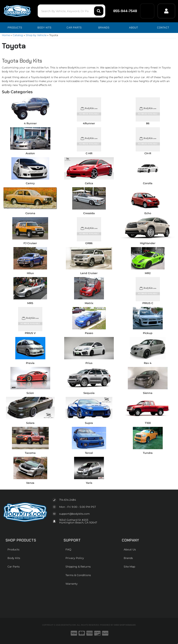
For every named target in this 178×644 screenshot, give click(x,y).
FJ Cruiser (30, 243)
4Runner (89, 123)
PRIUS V (30, 333)
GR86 (89, 243)
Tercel (89, 453)
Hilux (30, 273)
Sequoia (89, 393)
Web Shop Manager (125, 625)
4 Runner (30, 123)
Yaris (89, 483)
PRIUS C (148, 303)
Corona (30, 213)
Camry (30, 183)
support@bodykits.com (74, 514)
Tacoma (30, 453)
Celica (89, 183)
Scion (30, 393)
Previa (30, 363)
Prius (89, 363)
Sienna (148, 393)
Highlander (148, 243)
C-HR (89, 153)
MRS (30, 303)
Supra (89, 423)
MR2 (148, 273)
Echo (148, 213)
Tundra (148, 453)
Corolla (148, 183)
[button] (71, 11)
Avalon (30, 153)
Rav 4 (148, 363)
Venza (30, 483)
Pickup (148, 333)
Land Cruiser (89, 273)
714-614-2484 (68, 500)
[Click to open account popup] (166, 11)
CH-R (148, 153)
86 (148, 123)
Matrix (89, 303)
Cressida (89, 213)
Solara (30, 423)
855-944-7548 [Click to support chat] (122, 11)
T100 (148, 423)
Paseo (89, 333)
